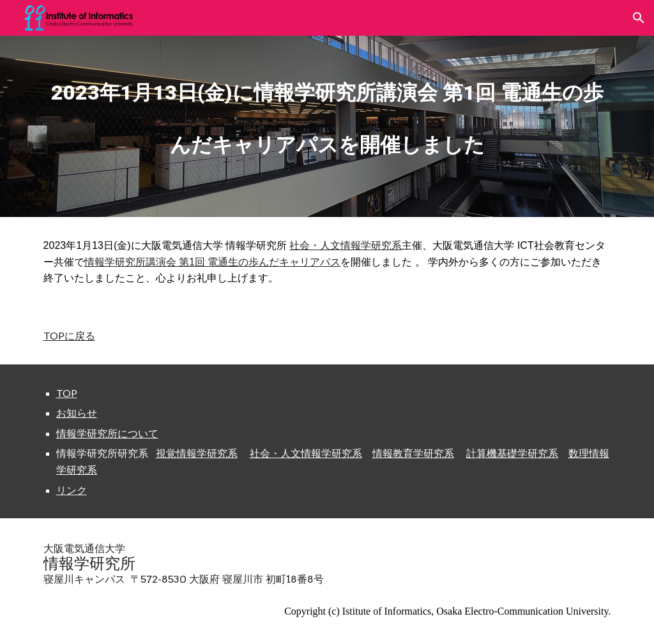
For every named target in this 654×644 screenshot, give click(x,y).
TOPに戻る (69, 335)
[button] (639, 18)
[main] (327, 109)
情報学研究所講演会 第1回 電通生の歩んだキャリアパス (213, 262)
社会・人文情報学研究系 (346, 245)
